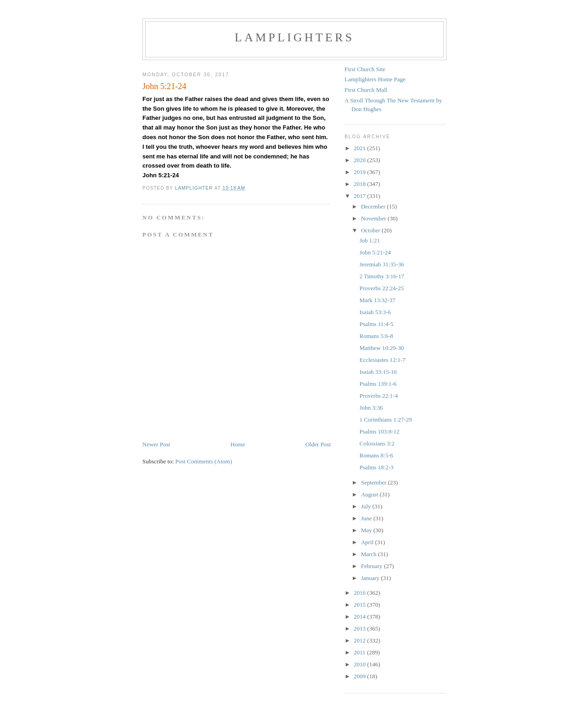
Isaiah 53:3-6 (375, 312)
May (367, 530)
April (368, 542)
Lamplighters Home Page (375, 79)
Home (238, 444)
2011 (360, 652)
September (375, 482)
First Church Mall (366, 90)
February (373, 566)
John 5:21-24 (375, 252)
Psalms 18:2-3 (376, 467)
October (371, 230)
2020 (360, 160)
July (367, 506)
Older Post (318, 444)
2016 (360, 593)
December (374, 206)
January (371, 578)
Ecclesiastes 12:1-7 (382, 360)
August (370, 494)
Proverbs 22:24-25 (381, 288)
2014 (360, 617)
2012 (360, 640)
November (374, 218)
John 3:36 (371, 408)
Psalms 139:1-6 (378, 384)
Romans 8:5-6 (376, 455)
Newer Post (156, 444)
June (367, 518)
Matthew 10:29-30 (381, 348)
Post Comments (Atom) (204, 461)
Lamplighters (294, 37)
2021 (360, 148)
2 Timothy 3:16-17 (382, 276)
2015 (360, 605)
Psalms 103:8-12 (379, 431)
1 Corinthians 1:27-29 (385, 420)
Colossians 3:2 (377, 443)
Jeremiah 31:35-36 (382, 264)
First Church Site (365, 69)
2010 (360, 664)
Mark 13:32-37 (377, 300)
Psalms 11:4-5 (376, 324)
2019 (360, 172)
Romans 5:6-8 (376, 336)
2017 (360, 196)
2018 (360, 184)
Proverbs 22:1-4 (378, 396)
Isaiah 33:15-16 (378, 372)
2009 (360, 676)
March (370, 554)
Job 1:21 (369, 240)
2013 (360, 628)
